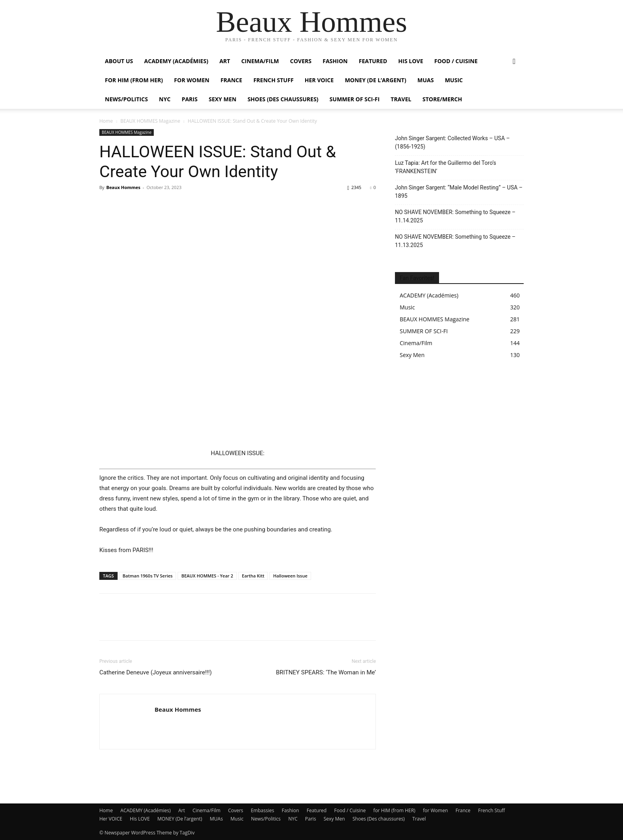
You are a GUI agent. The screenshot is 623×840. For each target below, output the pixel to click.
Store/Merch (442, 99)
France (231, 80)
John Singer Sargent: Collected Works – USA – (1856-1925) (452, 142)
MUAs (425, 80)
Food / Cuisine (456, 61)
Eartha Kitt (253, 576)
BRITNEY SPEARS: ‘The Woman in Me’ (326, 672)
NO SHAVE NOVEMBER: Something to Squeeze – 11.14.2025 (455, 216)
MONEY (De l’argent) (376, 80)
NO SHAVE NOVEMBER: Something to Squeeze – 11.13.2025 (455, 241)
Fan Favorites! (417, 278)
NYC (165, 99)
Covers (301, 61)
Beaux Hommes (123, 187)
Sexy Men (222, 99)
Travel (401, 99)
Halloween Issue (290, 576)
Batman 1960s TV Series (148, 576)
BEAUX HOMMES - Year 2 (207, 576)
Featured (373, 61)
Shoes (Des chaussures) (283, 99)
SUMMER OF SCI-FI (354, 99)
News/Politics (126, 99)
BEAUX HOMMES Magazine (150, 121)
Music (454, 80)
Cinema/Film (260, 61)
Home (106, 121)
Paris (190, 99)
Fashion (335, 61)
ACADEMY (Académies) (176, 61)
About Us (119, 61)
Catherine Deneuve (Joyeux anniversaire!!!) (156, 672)
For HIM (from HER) (134, 80)
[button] (514, 62)
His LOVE (411, 61)
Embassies (262, 810)
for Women (436, 810)
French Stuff (274, 80)
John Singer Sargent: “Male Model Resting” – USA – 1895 (459, 192)
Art (225, 61)
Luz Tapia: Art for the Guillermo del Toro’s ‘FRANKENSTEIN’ (446, 167)
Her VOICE (319, 80)
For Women (192, 80)
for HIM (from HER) (395, 810)
